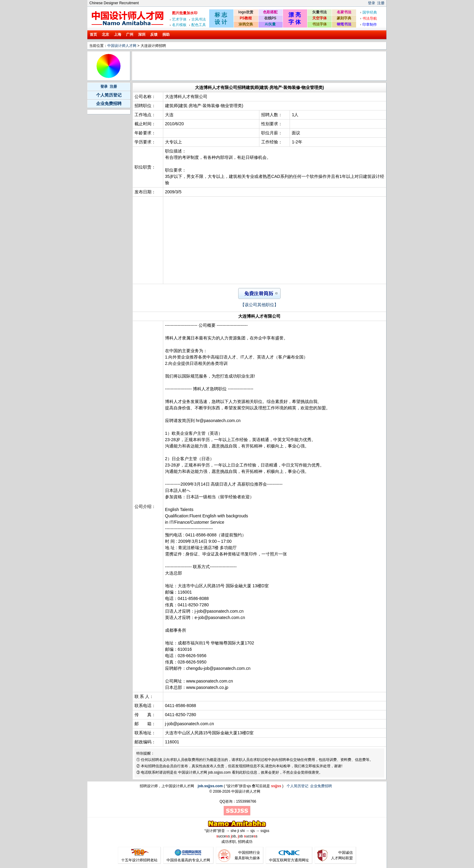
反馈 (154, 34)
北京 (106, 34)
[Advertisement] (243, 66)
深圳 (142, 34)
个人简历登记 (109, 95)
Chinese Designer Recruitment (114, 3)
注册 (381, 3)
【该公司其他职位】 (259, 305)
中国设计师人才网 (122, 46)
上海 (118, 34)
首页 (93, 34)
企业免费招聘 (109, 103)
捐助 (166, 34)
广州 (130, 34)
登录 (372, 3)
